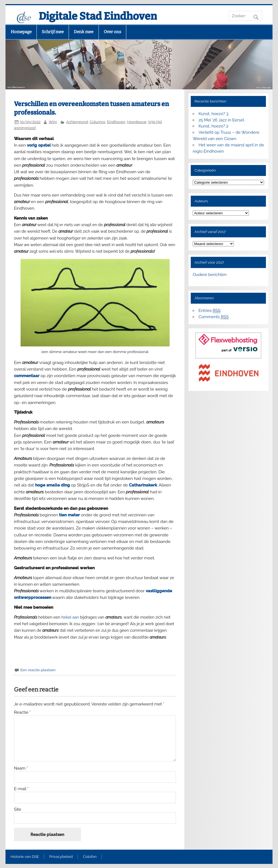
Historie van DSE (25, 857)
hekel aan (70, 617)
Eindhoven (116, 122)
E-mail (21, 789)
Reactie (22, 712)
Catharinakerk (143, 485)
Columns (98, 122)
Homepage (21, 32)
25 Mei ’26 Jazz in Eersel (221, 120)
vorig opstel (39, 145)
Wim (53, 122)
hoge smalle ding (53, 485)
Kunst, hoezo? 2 (213, 126)
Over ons (112, 32)
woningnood (25, 128)
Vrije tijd (155, 122)
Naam (21, 768)
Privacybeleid (61, 857)
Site (18, 809)
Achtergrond (77, 122)
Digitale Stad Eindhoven (98, 16)
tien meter (69, 515)
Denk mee (84, 32)
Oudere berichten (210, 275)
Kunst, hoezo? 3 (213, 114)
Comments (214, 317)
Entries (209, 311)
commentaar (27, 376)
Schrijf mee (53, 32)
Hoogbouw (137, 122)
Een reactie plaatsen (38, 670)
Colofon (90, 857)
